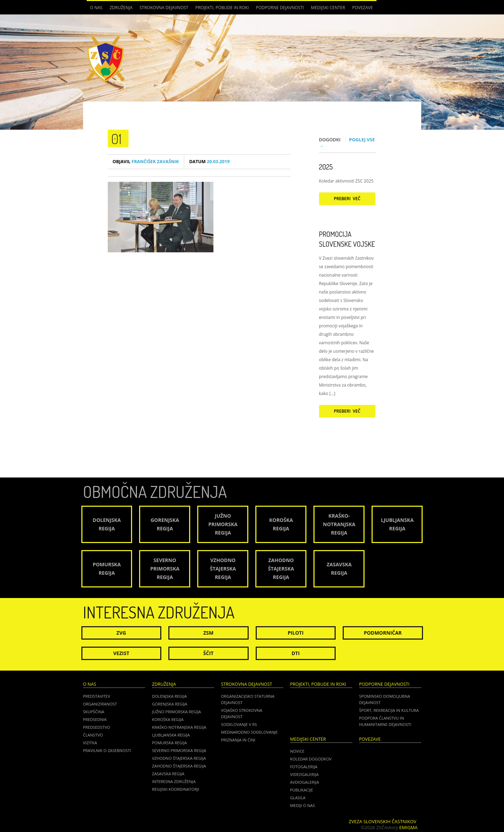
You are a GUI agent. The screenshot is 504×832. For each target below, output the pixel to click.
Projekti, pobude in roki (222, 8)
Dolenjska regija (170, 696)
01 (117, 138)
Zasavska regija (168, 774)
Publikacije (302, 790)
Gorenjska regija (170, 704)
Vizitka (90, 743)
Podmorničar (383, 633)
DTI (296, 653)
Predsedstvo (97, 727)
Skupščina (94, 712)
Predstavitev (97, 696)
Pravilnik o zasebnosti (107, 750)
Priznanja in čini (238, 740)
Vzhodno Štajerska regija (179, 758)
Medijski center (328, 8)
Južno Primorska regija (177, 712)
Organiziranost (100, 704)
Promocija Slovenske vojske (347, 239)
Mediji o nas (303, 805)
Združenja (121, 8)
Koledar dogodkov (311, 759)
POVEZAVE (363, 8)
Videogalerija (304, 774)
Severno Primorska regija (179, 750)
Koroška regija (168, 719)
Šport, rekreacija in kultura (389, 710)
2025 (326, 167)
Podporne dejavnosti (280, 8)
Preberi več (347, 199)
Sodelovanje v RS (239, 724)
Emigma (409, 827)
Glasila (298, 798)
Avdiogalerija (305, 782)
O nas (97, 8)
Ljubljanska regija (171, 735)
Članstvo (93, 735)
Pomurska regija (170, 743)
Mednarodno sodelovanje (250, 732)
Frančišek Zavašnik (146, 162)
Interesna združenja (174, 781)
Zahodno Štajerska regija (179, 766)
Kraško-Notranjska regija (179, 727)
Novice (297, 751)
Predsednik (95, 719)
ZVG (121, 633)
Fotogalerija (304, 767)
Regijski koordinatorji (176, 789)
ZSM (208, 633)
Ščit (208, 653)
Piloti (296, 633)
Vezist (122, 653)
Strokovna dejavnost (164, 8)
